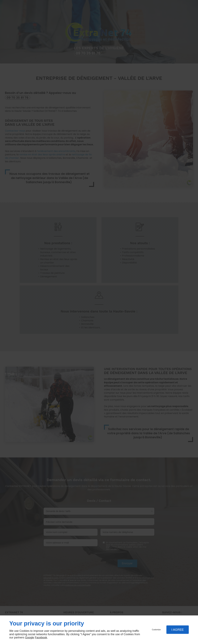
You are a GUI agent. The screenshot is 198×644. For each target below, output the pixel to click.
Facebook (41, 638)
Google (30, 638)
